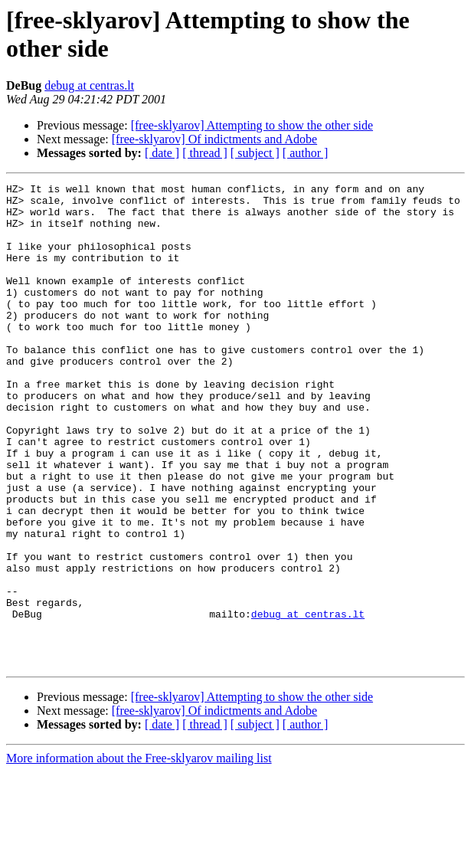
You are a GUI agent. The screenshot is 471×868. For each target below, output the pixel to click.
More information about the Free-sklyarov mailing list (139, 855)
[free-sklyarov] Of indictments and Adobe (214, 139)
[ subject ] (255, 153)
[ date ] (162, 153)
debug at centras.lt (89, 85)
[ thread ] (205, 153)
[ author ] (306, 153)
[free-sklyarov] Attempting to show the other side (252, 125)
